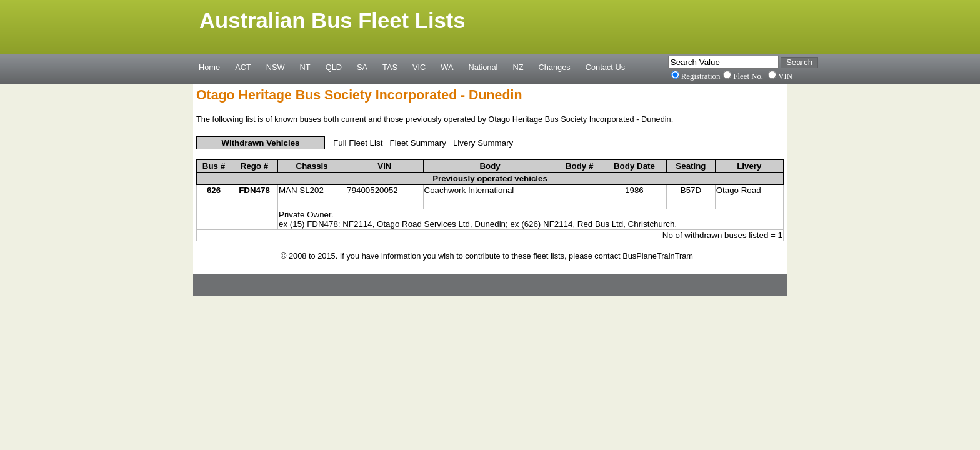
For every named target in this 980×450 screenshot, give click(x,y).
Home (209, 67)
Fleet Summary (417, 143)
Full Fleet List (358, 143)
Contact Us (605, 67)
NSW (276, 67)
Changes (555, 67)
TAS (390, 67)
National (483, 67)
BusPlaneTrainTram (658, 256)
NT (305, 67)
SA (362, 67)
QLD (334, 67)
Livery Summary (483, 143)
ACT (243, 67)
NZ (518, 67)
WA (447, 67)
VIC (419, 67)
